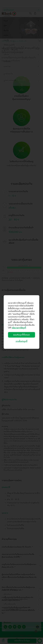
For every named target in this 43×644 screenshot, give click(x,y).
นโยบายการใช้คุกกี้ (19, 328)
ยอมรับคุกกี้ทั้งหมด (21, 335)
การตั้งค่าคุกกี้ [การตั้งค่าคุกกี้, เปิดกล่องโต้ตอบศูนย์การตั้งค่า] (22, 341)
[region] (21, 322)
